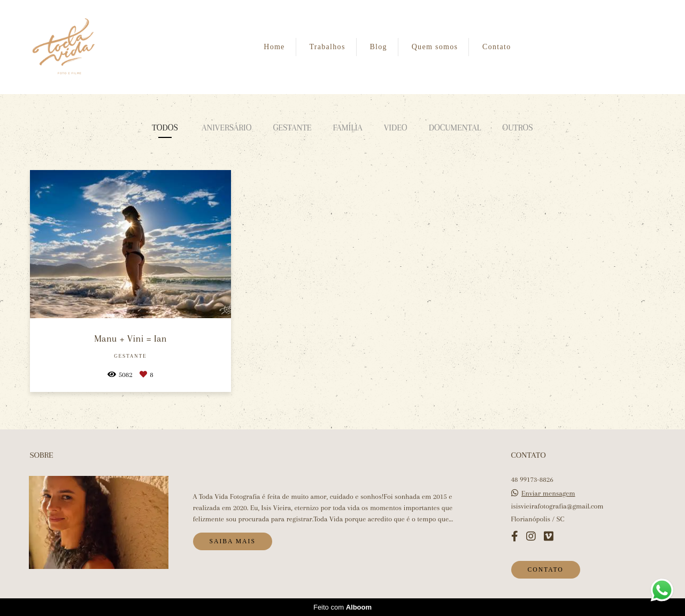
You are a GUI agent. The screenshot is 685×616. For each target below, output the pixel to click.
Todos (165, 128)
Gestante (292, 128)
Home (274, 47)
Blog (378, 47)
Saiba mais (233, 541)
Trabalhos (327, 47)
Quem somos (435, 47)
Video (396, 128)
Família (347, 128)
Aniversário (226, 128)
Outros (517, 128)
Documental (455, 128)
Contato (497, 47)
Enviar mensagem (548, 494)
